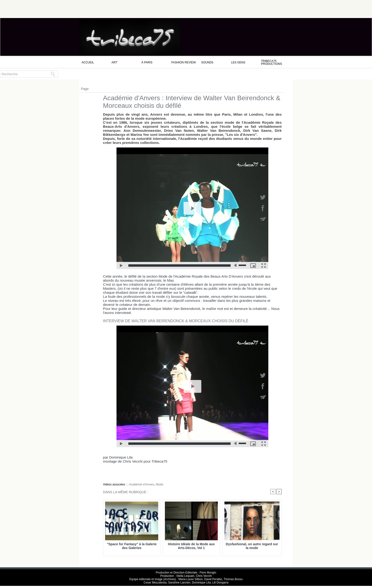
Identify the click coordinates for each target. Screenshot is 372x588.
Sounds (207, 62)
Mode (158, 484)
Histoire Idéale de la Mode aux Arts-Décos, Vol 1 (191, 546)
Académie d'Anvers (141, 484)
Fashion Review (184, 62)
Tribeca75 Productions (272, 62)
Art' (115, 62)
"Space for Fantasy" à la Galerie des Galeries (132, 546)
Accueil (88, 62)
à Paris (147, 62)
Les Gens (238, 62)
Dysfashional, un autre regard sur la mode (252, 546)
